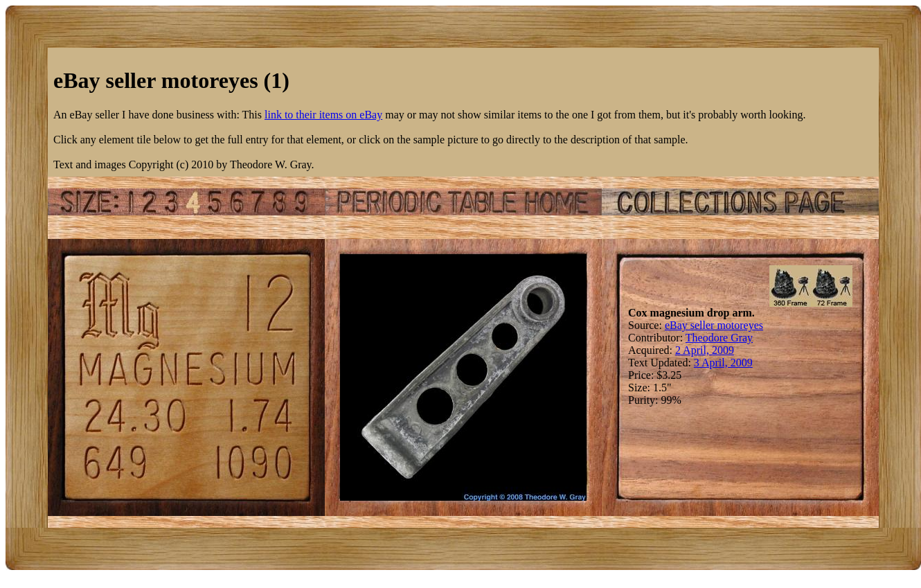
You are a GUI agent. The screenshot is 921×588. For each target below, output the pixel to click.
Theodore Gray (719, 338)
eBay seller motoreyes (714, 325)
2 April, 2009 (705, 350)
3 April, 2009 (723, 363)
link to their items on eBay (323, 115)
